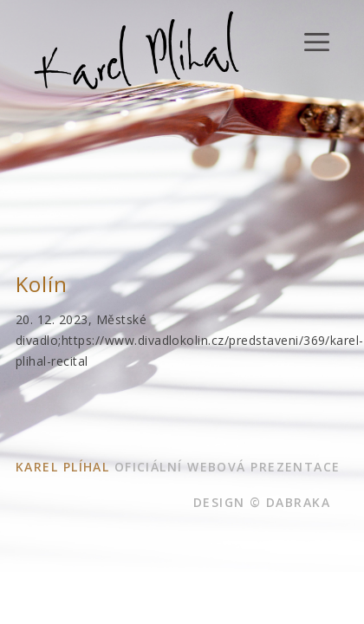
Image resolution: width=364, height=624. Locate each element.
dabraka (298, 502)
